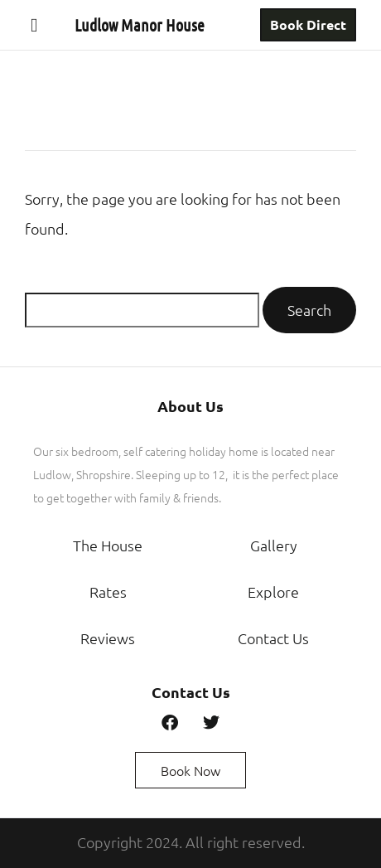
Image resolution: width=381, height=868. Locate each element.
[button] (34, 25)
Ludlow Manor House (140, 25)
